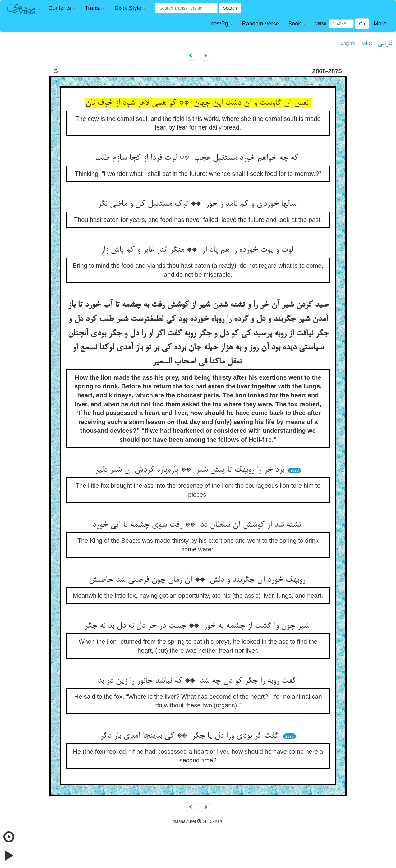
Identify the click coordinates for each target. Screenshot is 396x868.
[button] (62, 8)
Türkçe (366, 43)
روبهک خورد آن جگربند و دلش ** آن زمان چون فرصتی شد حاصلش (198, 580)
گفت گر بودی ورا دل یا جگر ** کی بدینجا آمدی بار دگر (191, 736)
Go (362, 24)
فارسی (385, 43)
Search (230, 8)
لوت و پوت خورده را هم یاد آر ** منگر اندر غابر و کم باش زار (198, 250)
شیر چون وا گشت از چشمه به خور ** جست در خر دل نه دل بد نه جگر (198, 626)
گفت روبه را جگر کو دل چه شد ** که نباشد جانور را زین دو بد (198, 681)
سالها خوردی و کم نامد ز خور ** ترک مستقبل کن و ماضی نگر (198, 204)
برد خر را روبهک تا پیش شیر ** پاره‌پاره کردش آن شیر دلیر (191, 470)
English (348, 43)
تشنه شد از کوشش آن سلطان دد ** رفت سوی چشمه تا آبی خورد (198, 525)
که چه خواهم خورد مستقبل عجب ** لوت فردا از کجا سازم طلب (198, 158)
